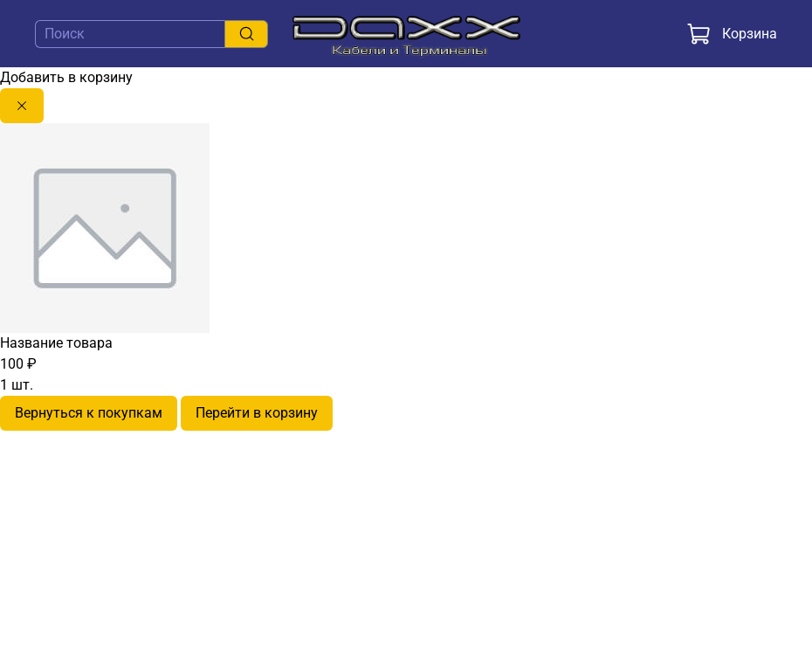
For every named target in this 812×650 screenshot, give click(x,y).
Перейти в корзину (257, 413)
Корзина (732, 34)
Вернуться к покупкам (89, 413)
